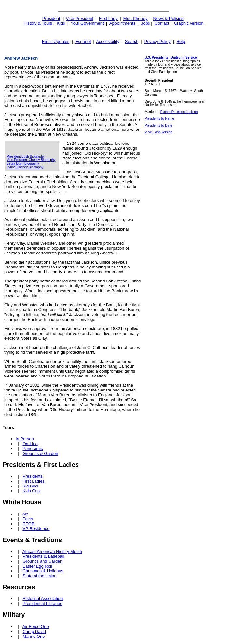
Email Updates (56, 41)
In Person (25, 439)
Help (181, 41)
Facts (28, 519)
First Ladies (33, 481)
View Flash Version (158, 132)
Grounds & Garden (40, 453)
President (51, 18)
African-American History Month (52, 551)
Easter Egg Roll (37, 566)
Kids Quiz (32, 491)
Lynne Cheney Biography (25, 167)
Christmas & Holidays (43, 571)
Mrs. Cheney (135, 18)
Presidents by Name (159, 119)
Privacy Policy (157, 41)
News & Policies (168, 18)
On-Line (30, 444)
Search (132, 41)
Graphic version (189, 23)
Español (83, 41)
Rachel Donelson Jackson (179, 112)
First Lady (108, 18)
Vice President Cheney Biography (31, 160)
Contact (162, 23)
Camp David (34, 631)
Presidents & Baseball (43, 556)
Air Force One (36, 627)
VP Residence (36, 529)
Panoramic (33, 449)
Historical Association (43, 599)
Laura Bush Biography (23, 164)
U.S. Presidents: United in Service (171, 57)
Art (25, 514)
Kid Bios (30, 486)
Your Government (87, 23)
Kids (61, 23)
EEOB (28, 524)
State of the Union (39, 576)
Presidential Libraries (42, 603)
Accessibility (108, 41)
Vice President (80, 18)
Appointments (122, 23)
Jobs (145, 23)
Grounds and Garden (42, 561)
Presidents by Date (158, 125)
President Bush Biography (26, 156)
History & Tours (38, 23)
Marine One (34, 636)
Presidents (32, 476)
